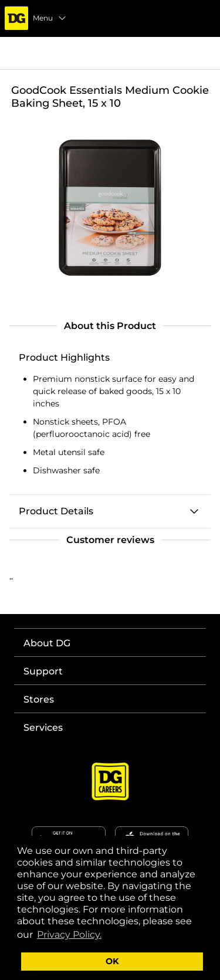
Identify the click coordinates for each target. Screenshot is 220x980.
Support (43, 671)
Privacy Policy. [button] (69, 935)
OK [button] (112, 961)
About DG (47, 643)
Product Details (56, 511)
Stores (39, 699)
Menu (50, 18)
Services (43, 728)
